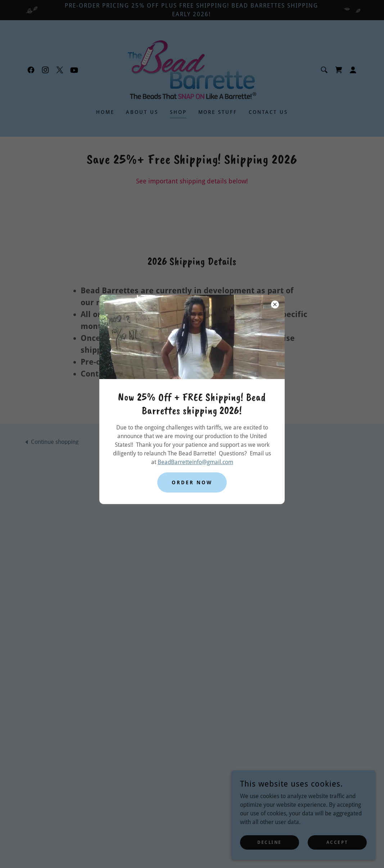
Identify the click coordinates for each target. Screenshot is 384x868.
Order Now (192, 482)
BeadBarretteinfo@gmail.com (195, 462)
